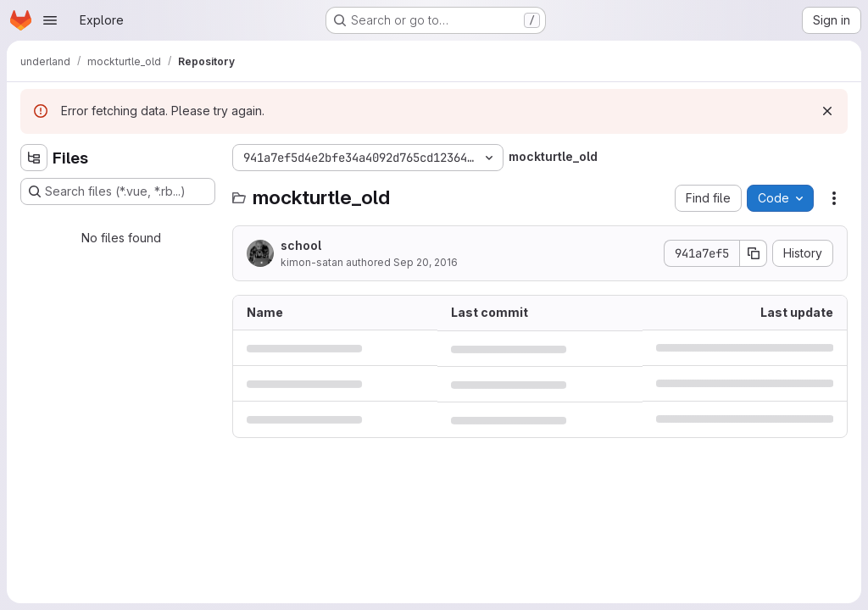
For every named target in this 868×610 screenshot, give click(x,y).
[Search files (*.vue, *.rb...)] (118, 191)
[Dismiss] (827, 111)
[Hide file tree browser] (34, 158)
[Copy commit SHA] (754, 253)
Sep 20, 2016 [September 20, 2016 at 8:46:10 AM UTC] (426, 262)
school (301, 245)
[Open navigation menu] (50, 20)
